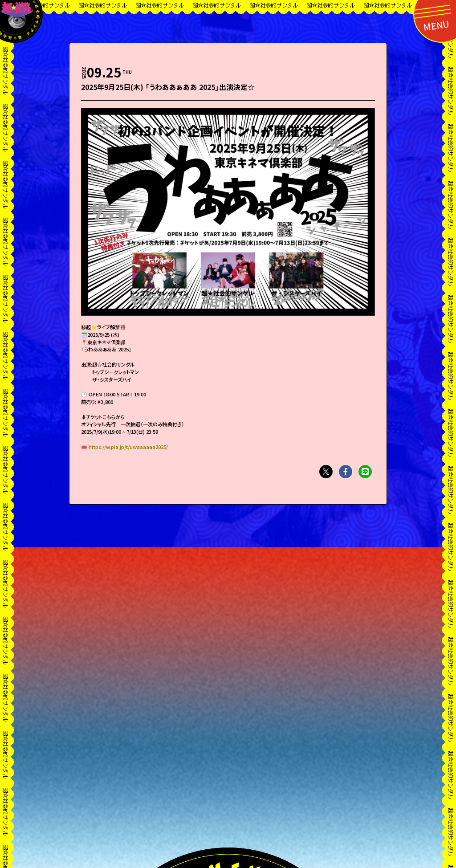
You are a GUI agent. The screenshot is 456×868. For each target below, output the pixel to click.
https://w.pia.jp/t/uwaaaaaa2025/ (128, 447)
